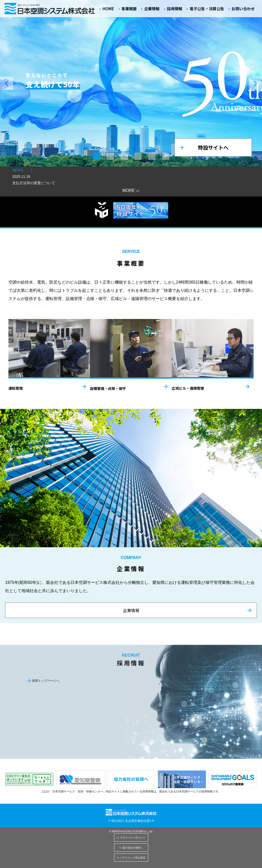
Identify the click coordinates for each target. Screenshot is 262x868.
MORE (129, 190)
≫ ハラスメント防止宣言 (131, 858)
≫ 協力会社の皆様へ (131, 848)
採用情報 (175, 9)
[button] (2, 83)
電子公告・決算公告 (207, 9)
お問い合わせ (243, 9)
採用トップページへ (46, 681)
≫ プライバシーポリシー (131, 838)
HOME (108, 9)
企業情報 (152, 9)
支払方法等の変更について (34, 183)
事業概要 (129, 9)
